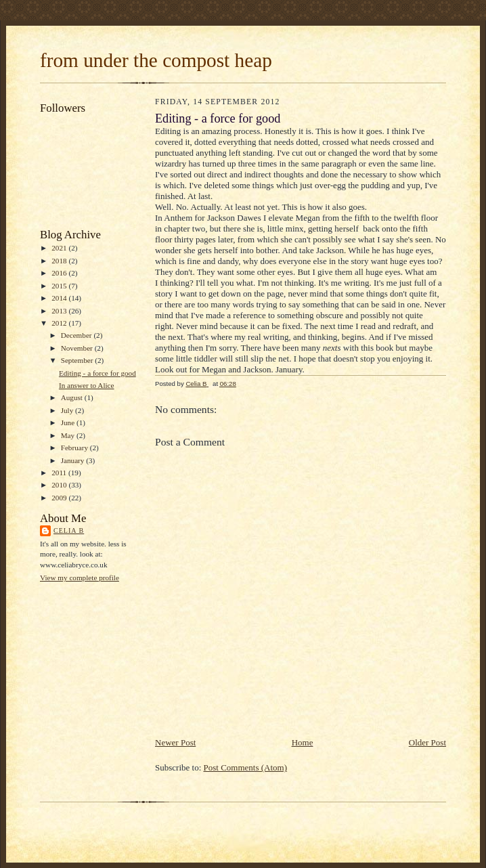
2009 (60, 498)
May (69, 435)
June (69, 422)
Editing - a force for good (97, 373)
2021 (60, 248)
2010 (60, 485)
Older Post (427, 742)
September (78, 360)
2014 (60, 298)
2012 (60, 323)
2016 (60, 273)
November (78, 348)
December (78, 335)
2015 (60, 286)
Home (303, 742)
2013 (60, 311)
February (75, 448)
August (73, 397)
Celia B (69, 530)
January (74, 460)
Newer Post (175, 742)
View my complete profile (80, 578)
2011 (60, 473)
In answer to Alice (87, 385)
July (68, 410)
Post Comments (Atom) (246, 767)
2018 (60, 261)
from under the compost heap (156, 60)
